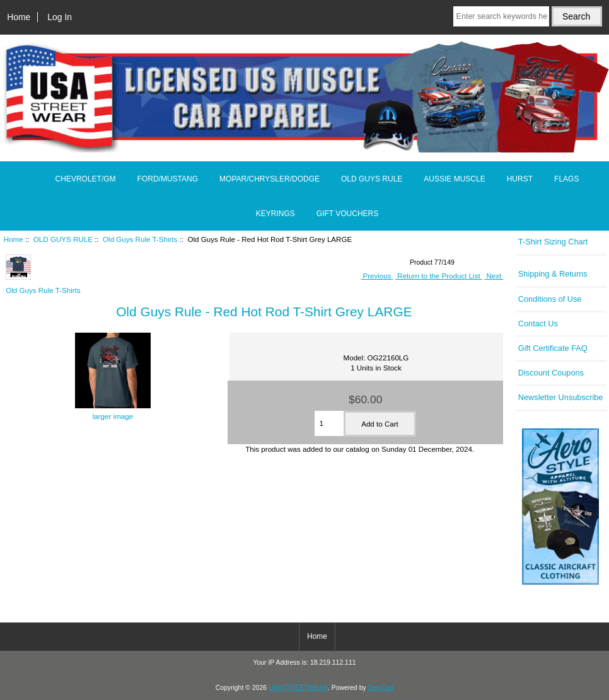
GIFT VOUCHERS (347, 214)
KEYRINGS (275, 214)
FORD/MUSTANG (168, 179)
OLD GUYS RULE (63, 239)
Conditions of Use (550, 299)
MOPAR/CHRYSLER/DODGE (270, 179)
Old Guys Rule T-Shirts (140, 239)
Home (19, 17)
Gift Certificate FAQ (553, 348)
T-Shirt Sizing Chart (553, 242)
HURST (520, 179)
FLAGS (566, 179)
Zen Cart (381, 688)
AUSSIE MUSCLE (454, 179)
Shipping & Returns (553, 274)
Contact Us (538, 324)
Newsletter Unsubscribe (561, 397)
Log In (60, 17)
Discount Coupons (551, 373)
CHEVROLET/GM (86, 179)
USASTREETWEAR (298, 688)
